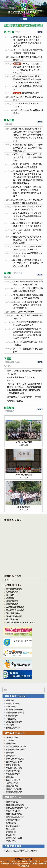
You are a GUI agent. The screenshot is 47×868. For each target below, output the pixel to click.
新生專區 (10, 740)
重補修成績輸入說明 (27, 93)
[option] (23, 547)
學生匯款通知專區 (14, 768)
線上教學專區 (12, 619)
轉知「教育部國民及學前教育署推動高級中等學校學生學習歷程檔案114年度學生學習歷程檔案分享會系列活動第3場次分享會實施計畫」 (28, 135)
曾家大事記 (11, 829)
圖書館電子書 (12, 786)
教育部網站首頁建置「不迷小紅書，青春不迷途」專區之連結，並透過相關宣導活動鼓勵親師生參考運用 (27, 42)
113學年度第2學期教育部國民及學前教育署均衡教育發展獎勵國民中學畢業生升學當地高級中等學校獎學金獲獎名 (28, 334)
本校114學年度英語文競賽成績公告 (28, 88)
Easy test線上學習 (14, 780)
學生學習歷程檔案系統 (16, 746)
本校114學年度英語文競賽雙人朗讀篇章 (28, 112)
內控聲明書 (11, 832)
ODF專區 (10, 725)
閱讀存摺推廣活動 (14, 792)
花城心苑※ (11, 841)
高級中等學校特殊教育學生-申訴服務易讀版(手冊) (24, 372)
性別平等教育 (12, 802)
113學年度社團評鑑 (23, 475)
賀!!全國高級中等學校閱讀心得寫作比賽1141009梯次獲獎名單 (28, 297)
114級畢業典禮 (23, 507)
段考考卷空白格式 (15, 401)
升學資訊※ (11, 756)
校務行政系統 (12, 604)
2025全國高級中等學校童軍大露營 (21, 851)
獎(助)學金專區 (13, 765)
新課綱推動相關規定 (15, 712)
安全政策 (29, 859)
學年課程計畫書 (13, 613)
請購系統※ (11, 706)
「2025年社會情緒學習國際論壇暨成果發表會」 (28, 255)
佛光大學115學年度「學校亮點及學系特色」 (28, 231)
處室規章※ (11, 835)
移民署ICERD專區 (14, 814)
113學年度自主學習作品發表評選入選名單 (28, 317)
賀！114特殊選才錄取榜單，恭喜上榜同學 (28, 343)
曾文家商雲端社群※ (15, 709)
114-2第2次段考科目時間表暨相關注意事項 (28, 58)
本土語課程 (11, 719)
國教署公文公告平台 (15, 817)
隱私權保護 (19, 859)
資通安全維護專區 (14, 722)
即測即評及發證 (13, 826)
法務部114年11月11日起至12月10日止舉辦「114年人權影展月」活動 (28, 157)
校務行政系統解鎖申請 (16, 749)
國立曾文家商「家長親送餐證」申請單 (24, 397)
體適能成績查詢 (13, 771)
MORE (40, 32)
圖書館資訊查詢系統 (15, 610)
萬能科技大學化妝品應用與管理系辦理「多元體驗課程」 (27, 208)
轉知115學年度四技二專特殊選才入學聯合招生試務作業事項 (28, 166)
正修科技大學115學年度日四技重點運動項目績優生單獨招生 (28, 201)
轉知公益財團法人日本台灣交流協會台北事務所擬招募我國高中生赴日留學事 (27, 216)
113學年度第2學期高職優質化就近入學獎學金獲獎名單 (28, 324)
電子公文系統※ (13, 703)
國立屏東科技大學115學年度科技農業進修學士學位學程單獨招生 (28, 225)
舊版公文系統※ (13, 728)
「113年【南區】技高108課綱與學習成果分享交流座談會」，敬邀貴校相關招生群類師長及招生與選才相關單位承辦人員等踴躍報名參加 (24, 389)
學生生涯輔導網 (13, 774)
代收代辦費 (11, 823)
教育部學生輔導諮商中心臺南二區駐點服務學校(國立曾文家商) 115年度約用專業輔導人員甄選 (27, 79)
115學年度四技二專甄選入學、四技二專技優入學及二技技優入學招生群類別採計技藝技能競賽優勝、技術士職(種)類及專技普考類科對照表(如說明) (28, 177)
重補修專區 (11, 743)
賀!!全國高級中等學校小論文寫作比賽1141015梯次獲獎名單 (28, 283)
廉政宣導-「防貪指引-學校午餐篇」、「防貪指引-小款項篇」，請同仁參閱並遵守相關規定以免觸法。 (28, 191)
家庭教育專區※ (13, 820)
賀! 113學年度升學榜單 (24, 312)
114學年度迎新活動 (23, 442)
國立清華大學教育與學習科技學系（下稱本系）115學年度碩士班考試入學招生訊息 (28, 263)
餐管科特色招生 (13, 592)
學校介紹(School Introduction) (20, 622)
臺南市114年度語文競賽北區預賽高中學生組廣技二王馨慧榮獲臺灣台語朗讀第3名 (28, 305)
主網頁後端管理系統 (15, 607)
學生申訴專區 (12, 737)
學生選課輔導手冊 (14, 616)
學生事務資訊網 (13, 811)
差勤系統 (10, 700)
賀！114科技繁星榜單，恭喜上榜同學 (28, 350)
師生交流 (10, 777)
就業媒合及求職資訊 (15, 759)
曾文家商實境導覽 (14, 589)
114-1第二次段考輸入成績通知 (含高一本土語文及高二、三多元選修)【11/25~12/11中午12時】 (28, 68)
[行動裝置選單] (24, 19)
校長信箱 (10, 595)
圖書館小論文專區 (14, 789)
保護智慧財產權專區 (15, 805)
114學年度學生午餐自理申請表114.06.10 (21, 379)
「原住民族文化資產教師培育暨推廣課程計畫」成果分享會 (27, 248)
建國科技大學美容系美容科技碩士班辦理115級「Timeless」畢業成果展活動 (27, 240)
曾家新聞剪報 (12, 601)
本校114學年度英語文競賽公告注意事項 (28, 98)
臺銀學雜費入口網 (14, 762)
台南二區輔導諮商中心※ (17, 808)
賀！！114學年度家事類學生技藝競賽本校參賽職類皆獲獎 (28, 51)
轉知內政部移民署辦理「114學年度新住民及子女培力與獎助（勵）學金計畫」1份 (28, 148)
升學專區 (10, 752)
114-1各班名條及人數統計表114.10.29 (26, 105)
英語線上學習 (12, 783)
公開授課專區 (12, 716)
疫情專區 (10, 598)
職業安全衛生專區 (14, 838)
